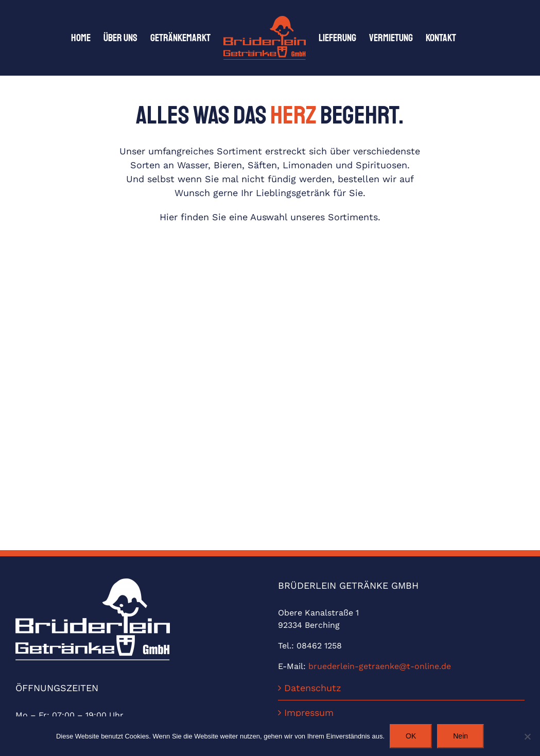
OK (411, 736)
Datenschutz (313, 688)
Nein (460, 736)
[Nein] (527, 736)
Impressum (309, 713)
